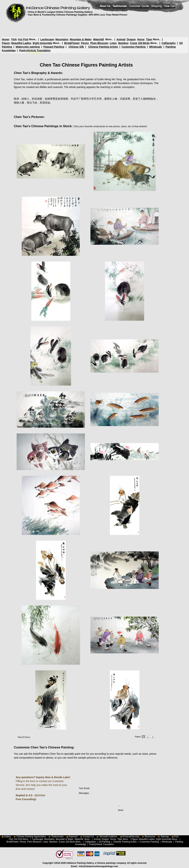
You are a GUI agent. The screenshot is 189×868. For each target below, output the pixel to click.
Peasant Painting (54, 47)
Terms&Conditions (108, 837)
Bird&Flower (72, 43)
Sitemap (165, 837)
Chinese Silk (76, 47)
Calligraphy (169, 43)
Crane (134, 43)
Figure (6, 43)
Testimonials (57, 837)
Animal (121, 39)
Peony (85, 43)
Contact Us (89, 837)
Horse (141, 39)
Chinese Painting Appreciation (31, 837)
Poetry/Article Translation (35, 50)
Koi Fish (23, 39)
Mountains (62, 39)
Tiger (149, 39)
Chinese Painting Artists (103, 47)
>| (153, 737)
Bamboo (123, 43)
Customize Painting (134, 47)
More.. (33, 39)
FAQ (176, 837)
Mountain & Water (81, 39)
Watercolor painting (28, 47)
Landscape (47, 39)
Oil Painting (105, 842)
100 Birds (144, 43)
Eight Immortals (42, 43)
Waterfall (98, 39)
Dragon (131, 39)
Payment (73, 837)
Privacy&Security (131, 837)
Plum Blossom (99, 43)
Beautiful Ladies (21, 43)
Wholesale (156, 47)
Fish (14, 39)
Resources (150, 837)
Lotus (113, 43)
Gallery (8, 837)
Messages (99, 799)
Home (5, 39)
